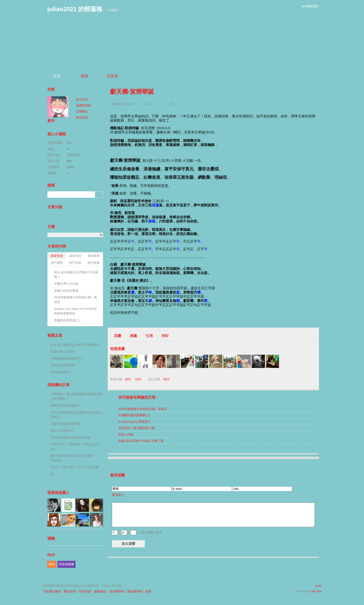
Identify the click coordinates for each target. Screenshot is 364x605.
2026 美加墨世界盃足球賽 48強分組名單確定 (76, 415)
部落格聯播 (67, 564)
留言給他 (82, 117)
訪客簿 (112, 76)
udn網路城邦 (310, 6)
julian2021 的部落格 (75, 9)
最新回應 (75, 256)
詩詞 (138, 379)
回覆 (118, 336)
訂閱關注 (82, 111)
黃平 (51, 121)
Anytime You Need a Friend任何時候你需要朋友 (75, 311)
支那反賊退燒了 (61, 372)
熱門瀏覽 (57, 263)
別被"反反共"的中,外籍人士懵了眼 (141, 441)
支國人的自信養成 (66, 291)
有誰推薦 (117, 349)
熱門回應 (75, 263)
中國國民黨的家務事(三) (134, 415)
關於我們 (70, 591)
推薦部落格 (83, 105)
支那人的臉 (126, 435)
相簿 (84, 76)
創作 (128, 379)
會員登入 (118, 495)
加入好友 (82, 99)
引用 (149, 336)
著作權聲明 (117, 591)
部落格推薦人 (58, 493)
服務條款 (100, 591)
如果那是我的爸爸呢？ (65, 405)
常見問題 (85, 591)
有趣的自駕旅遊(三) (67, 320)
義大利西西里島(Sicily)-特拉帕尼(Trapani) (72, 458)
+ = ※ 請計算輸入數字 (137, 532)
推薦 (133, 336)
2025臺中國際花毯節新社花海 (70, 438)
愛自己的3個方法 (62, 431)
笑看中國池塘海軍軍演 (65, 424)
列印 (165, 336)
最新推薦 (94, 256)
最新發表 (57, 256)
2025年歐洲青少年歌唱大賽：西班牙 (143, 409)
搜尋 (99, 195)
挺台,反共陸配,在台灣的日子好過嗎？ (76, 275)
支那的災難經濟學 (62, 365)
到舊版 (113, 10)
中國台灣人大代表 (66, 284)
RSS (52, 564)
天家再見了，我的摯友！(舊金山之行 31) (75, 447)
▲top (318, 586)
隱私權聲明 (135, 591)
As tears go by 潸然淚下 (134, 422)
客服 (148, 591)
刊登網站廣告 (52, 591)
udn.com (316, 591)
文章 (57, 76)
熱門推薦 (94, 263)
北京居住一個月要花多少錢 (136, 428)
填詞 (166, 379)
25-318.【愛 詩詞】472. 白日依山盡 (74, 467)
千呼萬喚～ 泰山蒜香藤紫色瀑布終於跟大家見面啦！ (76, 396)
